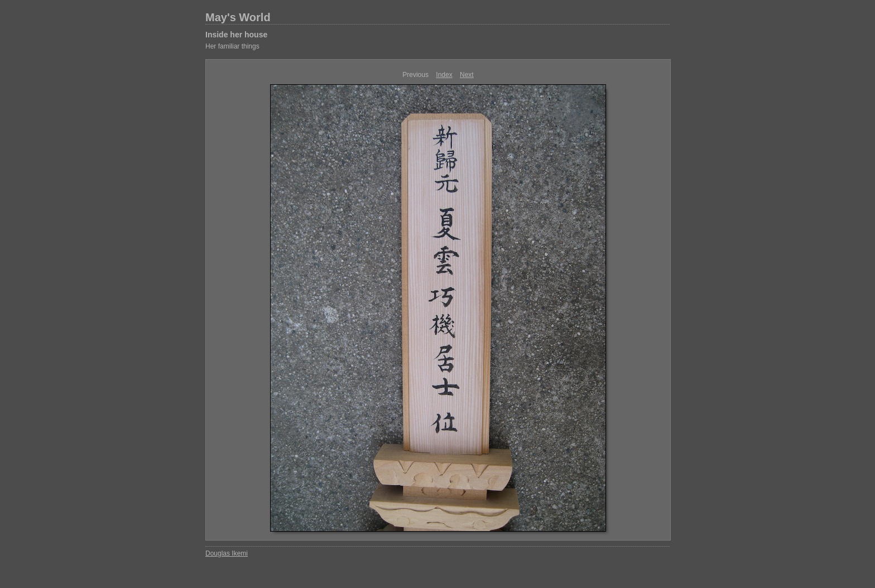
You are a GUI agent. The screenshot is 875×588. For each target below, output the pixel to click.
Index (444, 75)
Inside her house (236, 35)
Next (467, 75)
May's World (238, 17)
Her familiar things (232, 46)
